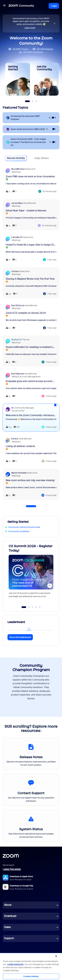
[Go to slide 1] (24, 607)
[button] (57, 974)
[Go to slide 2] (29, 607)
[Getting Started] (18, 79)
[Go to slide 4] (36, 607)
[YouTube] (24, 956)
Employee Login (46, 967)
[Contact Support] (31, 790)
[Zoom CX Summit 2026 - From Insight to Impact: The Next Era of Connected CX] (31, 142)
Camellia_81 (17, 237)
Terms (5, 963)
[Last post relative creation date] (49, 191)
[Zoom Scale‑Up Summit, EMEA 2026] (29, 129)
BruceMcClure (18, 169)
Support (9, 938)
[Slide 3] (36, 101)
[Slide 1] (27, 101)
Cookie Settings (29, 967)
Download (10, 916)
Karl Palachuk (18, 374)
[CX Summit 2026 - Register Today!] (31, 573)
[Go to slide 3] (33, 607)
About (8, 905)
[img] (54, 24)
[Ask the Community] (46, 79)
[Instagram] (30, 956)
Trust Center (23, 963)
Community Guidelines (19, 531)
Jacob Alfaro (17, 203)
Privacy (13, 963)
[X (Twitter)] (17, 956)
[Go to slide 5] (40, 607)
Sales (7, 927)
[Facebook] (36, 956)
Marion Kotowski (19, 473)
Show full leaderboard (20, 637)
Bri (13, 408)
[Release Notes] (31, 754)
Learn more (30, 28)
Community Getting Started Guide (24, 527)
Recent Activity (16, 158)
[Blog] (5, 956)
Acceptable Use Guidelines (41, 963)
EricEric (15, 439)
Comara (15, 271)
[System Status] (31, 826)
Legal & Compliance (11, 967)
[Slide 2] (33, 101)
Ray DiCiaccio (18, 305)
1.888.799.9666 (12, 870)
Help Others (42, 158)
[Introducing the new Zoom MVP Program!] (31, 118)
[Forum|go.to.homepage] (21, 6)
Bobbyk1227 (17, 340)
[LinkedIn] (11, 956)
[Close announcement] (54, 24)
